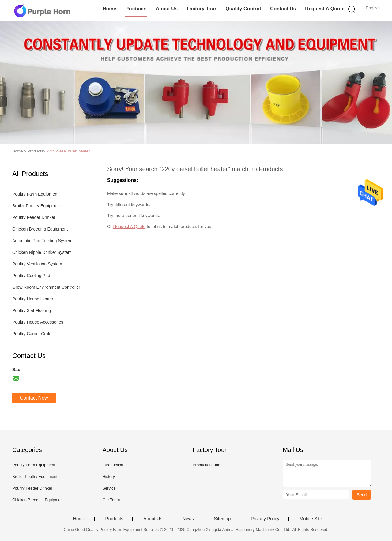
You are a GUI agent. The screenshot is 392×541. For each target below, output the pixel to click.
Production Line (206, 465)
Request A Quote (325, 9)
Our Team (111, 500)
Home (109, 9)
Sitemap (222, 519)
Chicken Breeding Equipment (40, 229)
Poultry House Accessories (38, 322)
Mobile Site (311, 519)
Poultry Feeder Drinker (34, 217)
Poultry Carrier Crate (32, 334)
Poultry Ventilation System (37, 264)
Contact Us (283, 9)
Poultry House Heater (33, 299)
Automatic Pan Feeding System (42, 241)
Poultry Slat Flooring (32, 310)
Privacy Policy (265, 519)
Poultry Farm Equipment (35, 194)
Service (109, 488)
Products (136, 9)
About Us (167, 9)
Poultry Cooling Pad (31, 276)
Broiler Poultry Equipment (37, 206)
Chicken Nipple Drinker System (42, 252)
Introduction (113, 465)
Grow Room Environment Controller (46, 287)
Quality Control (243, 9)
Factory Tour (202, 9)
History (108, 477)
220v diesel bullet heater (68, 151)
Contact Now (34, 398)
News (188, 519)
